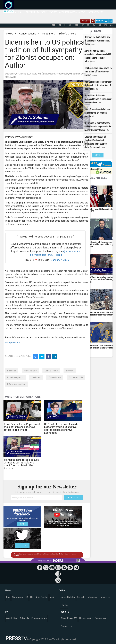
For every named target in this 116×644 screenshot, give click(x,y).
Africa (53, 597)
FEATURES (53, 12)
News (10, 34)
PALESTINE (42, 12)
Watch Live (12, 618)
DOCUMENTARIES (96, 12)
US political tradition (16, 384)
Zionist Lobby (55, 377)
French (100, 21)
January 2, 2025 (60, 260)
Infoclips (105, 597)
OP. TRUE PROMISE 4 (68, 12)
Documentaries (39, 618)
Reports (81, 597)
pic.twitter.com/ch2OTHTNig (46, 255)
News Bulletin (68, 597)
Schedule (24, 618)
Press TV (64, 612)
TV (6, 612)
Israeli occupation (15, 377)
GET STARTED (73, 498)
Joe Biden (36, 377)
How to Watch (86, 618)
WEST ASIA (30, 12)
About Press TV (69, 618)
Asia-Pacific (42, 597)
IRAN (21, 12)
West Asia (17, 597)
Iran (8, 597)
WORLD (12, 12)
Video (62, 591)
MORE (98, 155)
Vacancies (101, 618)
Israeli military (30, 371)
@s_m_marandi (72, 251)
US (26, 597)
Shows (64, 605)
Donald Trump (51, 371)
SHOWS (82, 12)
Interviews (93, 597)
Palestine (47, 34)
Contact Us (66, 626)
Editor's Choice (67, 34)
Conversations (28, 34)
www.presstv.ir (12, 342)
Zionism (70, 371)
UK (32, 597)
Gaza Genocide (76, 377)
